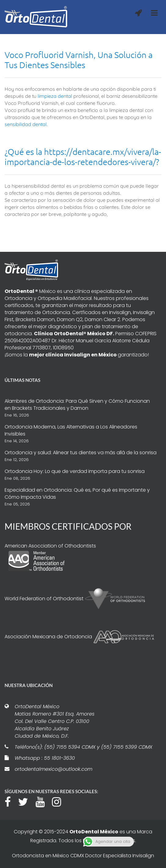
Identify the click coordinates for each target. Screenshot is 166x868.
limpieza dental (55, 96)
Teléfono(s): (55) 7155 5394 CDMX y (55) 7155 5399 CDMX (83, 747)
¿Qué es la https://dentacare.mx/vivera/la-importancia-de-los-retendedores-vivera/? (83, 157)
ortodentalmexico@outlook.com (53, 769)
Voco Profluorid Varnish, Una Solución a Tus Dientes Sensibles (79, 60)
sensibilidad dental (26, 124)
